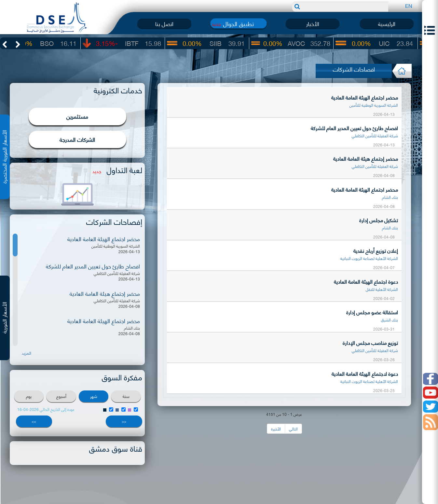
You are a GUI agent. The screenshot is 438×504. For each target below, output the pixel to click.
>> (34, 421)
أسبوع (61, 396)
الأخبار (313, 23)
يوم (29, 396)
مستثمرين (77, 116)
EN (409, 5)
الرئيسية (387, 23)
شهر (94, 396)
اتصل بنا (164, 23)
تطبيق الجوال (238, 23)
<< (124, 421)
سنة (126, 396)
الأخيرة (276, 429)
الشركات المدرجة (77, 139)
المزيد (27, 353)
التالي (293, 429)
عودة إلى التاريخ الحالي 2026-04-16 (46, 409)
